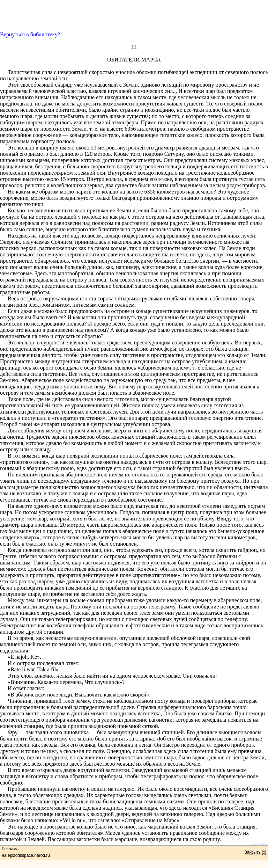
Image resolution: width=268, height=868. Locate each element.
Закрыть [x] (255, 852)
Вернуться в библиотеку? (30, 34)
